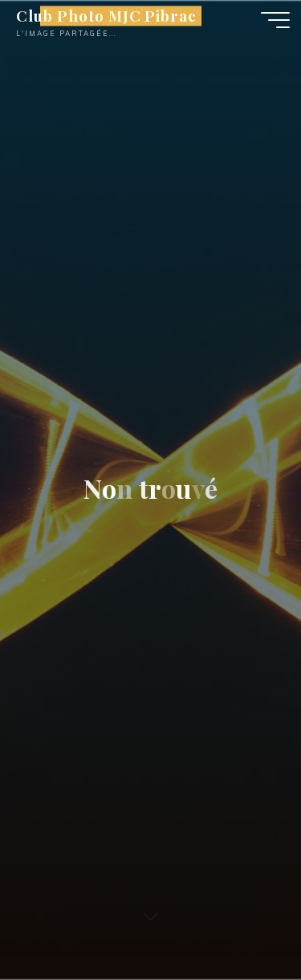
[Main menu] (275, 20)
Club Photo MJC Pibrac (106, 16)
